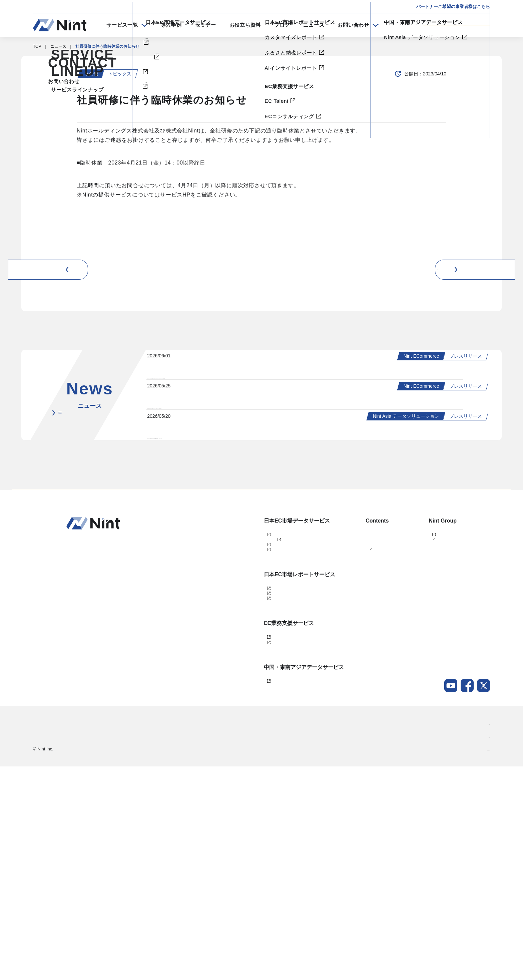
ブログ (282, 25)
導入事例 (171, 25)
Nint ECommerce (238, 688)
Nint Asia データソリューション (251, 889)
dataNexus (232, 721)
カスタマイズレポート (243, 766)
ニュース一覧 (95, 557)
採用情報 (482, 950)
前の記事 (52, 269)
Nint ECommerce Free (253, 699)
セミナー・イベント (343, 699)
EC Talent (231, 833)
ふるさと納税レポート (243, 777)
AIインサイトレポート (243, 788)
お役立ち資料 (245, 25)
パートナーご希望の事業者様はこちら (453, 7)
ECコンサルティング (242, 844)
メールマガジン (339, 743)
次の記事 (471, 269)
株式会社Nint (412, 688)
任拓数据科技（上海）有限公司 (429, 699)
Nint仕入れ (232, 710)
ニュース (314, 25)
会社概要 (482, 937)
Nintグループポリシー (470, 963)
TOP (37, 46)
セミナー (206, 25)
